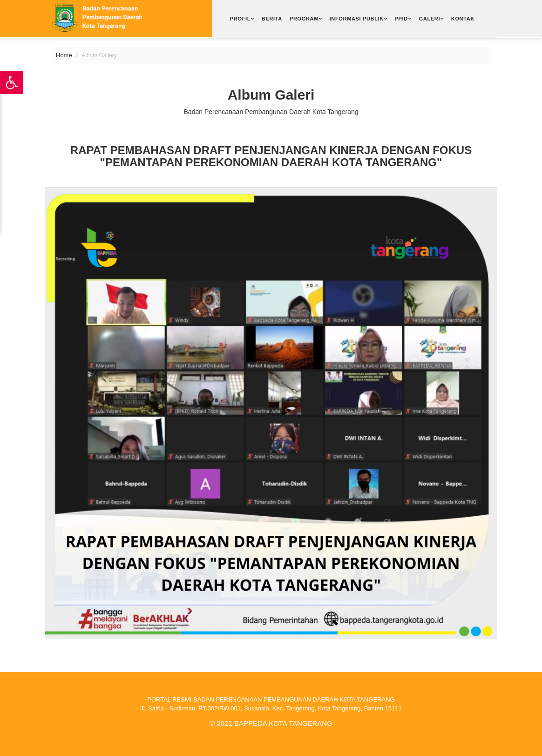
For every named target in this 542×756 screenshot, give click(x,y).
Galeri (430, 19)
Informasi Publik (357, 19)
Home (64, 55)
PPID (401, 19)
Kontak (463, 19)
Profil (240, 19)
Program (304, 19)
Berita (272, 19)
